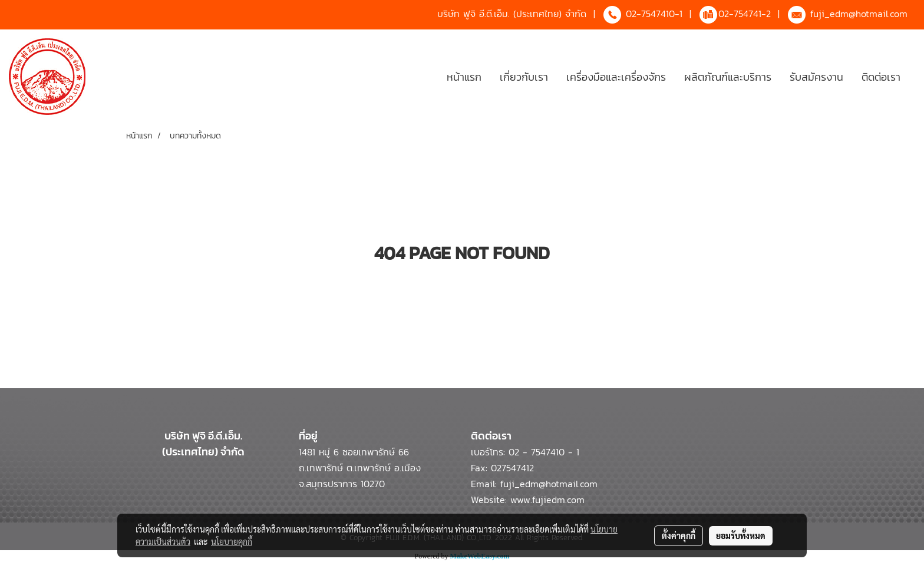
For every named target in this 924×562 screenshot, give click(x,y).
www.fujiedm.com (547, 500)
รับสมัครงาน (816, 77)
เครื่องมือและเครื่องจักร (616, 77)
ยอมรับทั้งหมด (741, 535)
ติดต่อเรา (881, 77)
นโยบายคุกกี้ (232, 541)
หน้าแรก (464, 77)
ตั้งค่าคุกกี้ (679, 535)
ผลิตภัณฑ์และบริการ (728, 77)
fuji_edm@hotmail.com (859, 14)
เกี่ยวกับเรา (524, 77)
